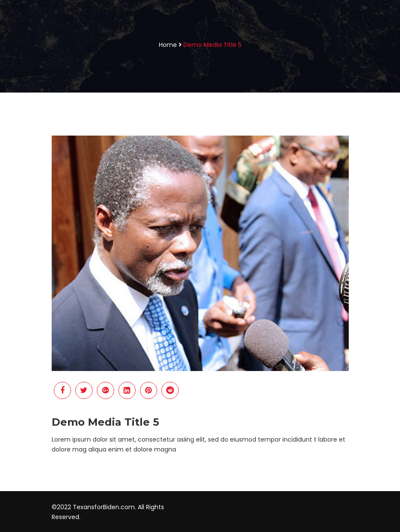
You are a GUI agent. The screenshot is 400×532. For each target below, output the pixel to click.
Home (168, 45)
